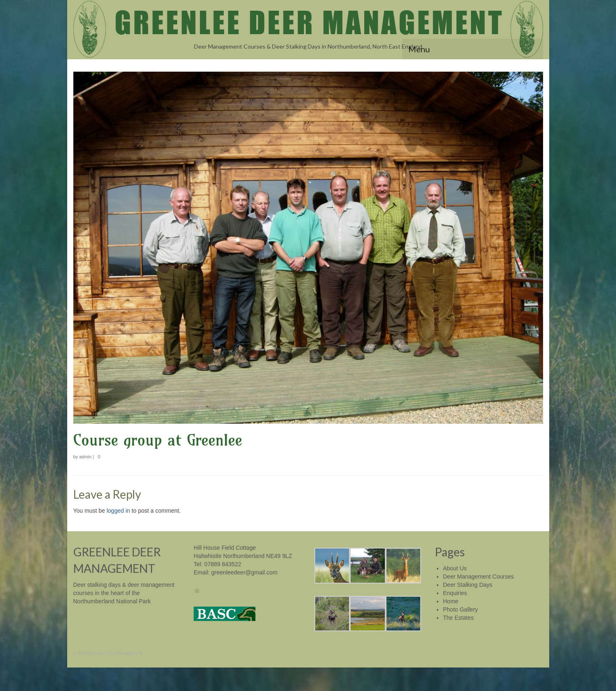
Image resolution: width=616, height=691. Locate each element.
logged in (118, 511)
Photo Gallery (460, 609)
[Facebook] (197, 591)
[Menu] (473, 49)
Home (451, 601)
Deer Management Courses (478, 577)
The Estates (458, 618)
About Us (455, 568)
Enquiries (455, 593)
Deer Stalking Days (468, 585)
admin (85, 457)
